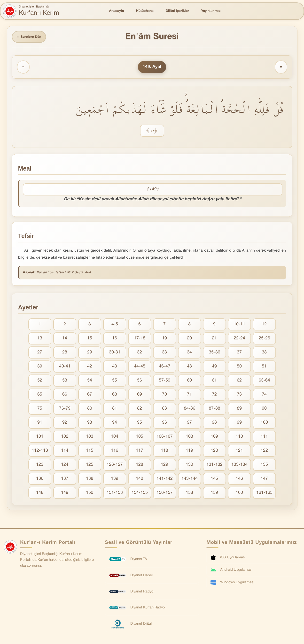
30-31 (115, 353)
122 (264, 451)
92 (65, 423)
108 (189, 437)
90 (264, 409)
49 (214, 367)
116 (115, 451)
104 (115, 437)
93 (90, 423)
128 (140, 465)
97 (189, 423)
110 (239, 437)
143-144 (190, 479)
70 (164, 395)
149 (65, 493)
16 (115, 339)
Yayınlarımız (211, 11)
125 (90, 465)
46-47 (165, 367)
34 (189, 353)
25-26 (264, 339)
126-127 (115, 465)
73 (239, 395)
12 (264, 325)
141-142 (165, 479)
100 (264, 423)
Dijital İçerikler (177, 11)
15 (90, 339)
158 (189, 493)
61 (214, 381)
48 (189, 367)
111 (264, 437)
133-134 (239, 465)
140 (140, 479)
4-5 (115, 325)
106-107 (165, 437)
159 (214, 493)
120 (214, 451)
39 (40, 367)
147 (264, 479)
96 (164, 423)
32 (140, 353)
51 (264, 367)
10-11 (239, 325)
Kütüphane (145, 11)
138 (90, 479)
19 (164, 339)
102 (65, 437)
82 (140, 409)
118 (164, 451)
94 (115, 423)
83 (164, 409)
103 (90, 437)
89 (239, 409)
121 (239, 451)
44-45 (140, 367)
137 (65, 479)
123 (40, 465)
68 (115, 395)
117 (140, 451)
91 (40, 423)
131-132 (214, 465)
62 (239, 381)
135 (264, 465)
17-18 (140, 339)
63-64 (264, 381)
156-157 (165, 493)
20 (189, 339)
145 (214, 479)
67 (90, 395)
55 (115, 381)
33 (164, 353)
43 (115, 367)
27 (40, 353)
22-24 (239, 339)
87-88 (214, 409)
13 (40, 339)
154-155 (140, 493)
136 (40, 479)
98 (214, 423)
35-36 (214, 353)
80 (90, 409)
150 (90, 493)
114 (65, 451)
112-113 (40, 451)
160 (239, 493)
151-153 (115, 493)
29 (90, 353)
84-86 (190, 409)
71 (189, 395)
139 (115, 479)
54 (90, 381)
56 (140, 381)
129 (164, 465)
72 (214, 395)
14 (65, 339)
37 (239, 353)
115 (90, 451)
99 (239, 423)
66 (65, 395)
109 (214, 437)
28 (65, 353)
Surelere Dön (30, 37)
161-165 (264, 493)
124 (65, 465)
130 (189, 465)
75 (40, 409)
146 (239, 479)
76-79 (65, 409)
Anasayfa (117, 11)
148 (40, 493)
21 (214, 339)
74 (264, 395)
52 (40, 381)
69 (140, 395)
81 (115, 409)
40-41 (65, 367)
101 (40, 437)
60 (189, 381)
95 (140, 423)
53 (65, 381)
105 (140, 437)
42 (90, 367)
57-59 (165, 381)
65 (40, 395)
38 (264, 353)
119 (189, 451)
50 (239, 367)
